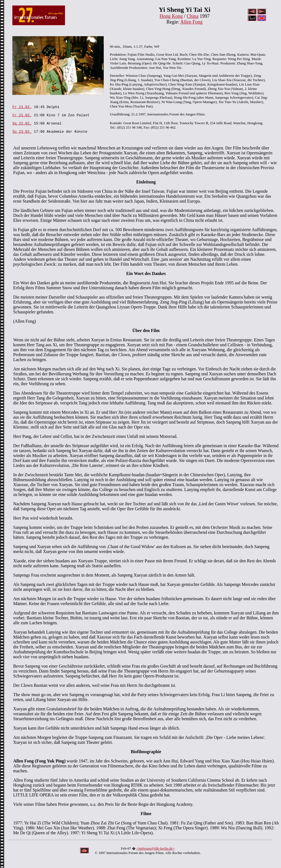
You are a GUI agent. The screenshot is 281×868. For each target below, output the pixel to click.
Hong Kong (171, 16)
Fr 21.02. (22, 108)
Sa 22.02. (22, 128)
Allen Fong (192, 22)
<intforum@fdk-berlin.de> (156, 856)
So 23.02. (22, 138)
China (193, 16)
